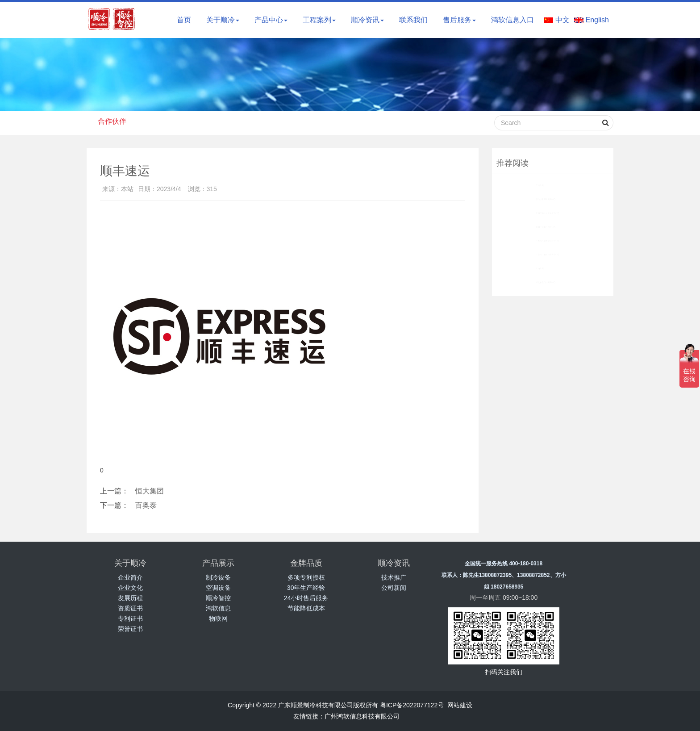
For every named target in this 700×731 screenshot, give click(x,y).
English (597, 20)
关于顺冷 (223, 20)
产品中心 (271, 20)
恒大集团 (150, 491)
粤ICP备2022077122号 (412, 705)
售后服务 (459, 20)
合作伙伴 (112, 121)
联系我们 (413, 20)
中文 (562, 20)
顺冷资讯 (367, 20)
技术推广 (394, 577)
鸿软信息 (218, 608)
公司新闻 (394, 588)
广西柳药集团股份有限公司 (536, 241)
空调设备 (218, 588)
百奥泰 (146, 505)
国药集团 (511, 185)
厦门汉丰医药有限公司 (530, 199)
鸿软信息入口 (512, 20)
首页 (184, 20)
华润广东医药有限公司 (530, 227)
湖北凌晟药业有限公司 (530, 282)
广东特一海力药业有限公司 (536, 255)
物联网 (218, 618)
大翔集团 (511, 268)
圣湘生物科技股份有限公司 (536, 213)
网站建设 (460, 705)
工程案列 (319, 20)
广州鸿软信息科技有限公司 (362, 716)
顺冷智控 (218, 598)
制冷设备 (218, 577)
